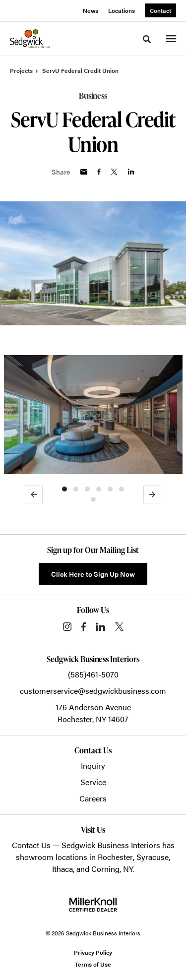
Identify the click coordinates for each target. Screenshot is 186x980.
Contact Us (31, 845)
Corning (105, 869)
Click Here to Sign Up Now (93, 574)
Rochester (115, 857)
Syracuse (153, 857)
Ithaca (62, 869)
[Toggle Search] (147, 39)
